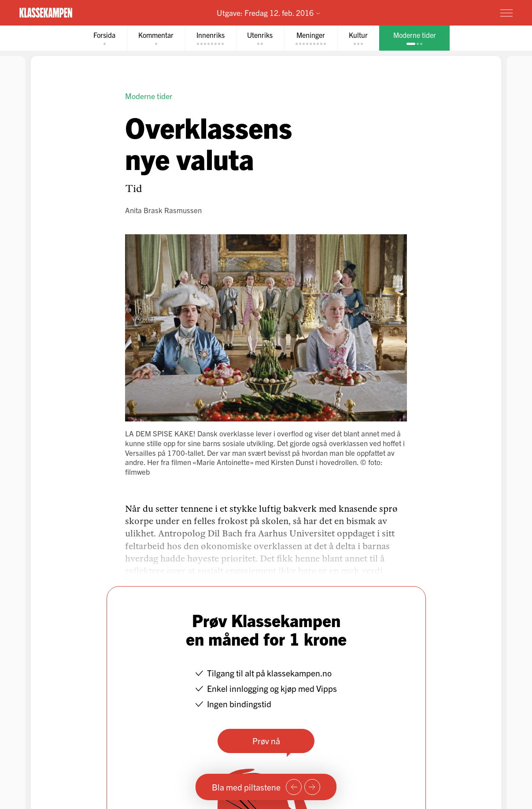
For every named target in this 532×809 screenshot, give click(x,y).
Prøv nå (266, 741)
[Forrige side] (294, 787)
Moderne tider (149, 96)
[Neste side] (312, 787)
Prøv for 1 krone (455, 12)
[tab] (104, 38)
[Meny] (506, 13)
